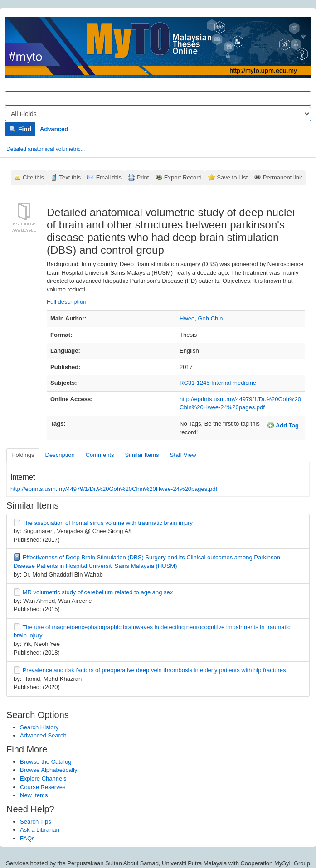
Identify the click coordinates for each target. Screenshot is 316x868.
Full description (66, 302)
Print (143, 177)
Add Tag (283, 425)
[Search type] (158, 114)
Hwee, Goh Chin (201, 318)
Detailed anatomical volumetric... (46, 149)
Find (20, 129)
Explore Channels (43, 778)
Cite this (33, 177)
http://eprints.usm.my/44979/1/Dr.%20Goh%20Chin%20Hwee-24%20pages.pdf (114, 489)
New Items (34, 795)
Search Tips (36, 822)
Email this (109, 177)
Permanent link (283, 177)
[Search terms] (158, 98)
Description (60, 455)
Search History (39, 727)
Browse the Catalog (46, 762)
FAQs (27, 838)
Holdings (23, 455)
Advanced (54, 129)
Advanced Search (43, 735)
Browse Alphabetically (49, 770)
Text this (70, 177)
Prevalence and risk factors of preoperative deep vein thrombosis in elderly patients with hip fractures (154, 670)
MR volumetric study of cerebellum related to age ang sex (98, 592)
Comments (100, 455)
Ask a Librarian (40, 830)
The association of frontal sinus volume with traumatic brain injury (107, 523)
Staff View (183, 455)
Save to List (232, 177)
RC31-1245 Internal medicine (218, 383)
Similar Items (142, 455)
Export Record (183, 177)
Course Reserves (43, 787)
